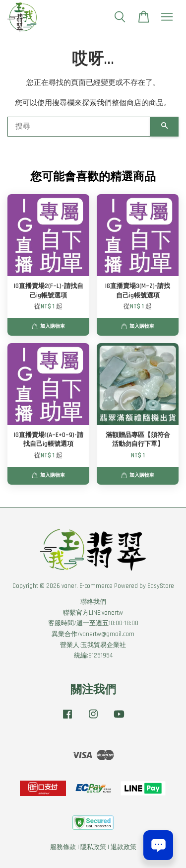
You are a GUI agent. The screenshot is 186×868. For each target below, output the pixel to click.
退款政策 (124, 847)
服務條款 (63, 847)
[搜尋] (79, 127)
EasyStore (161, 586)
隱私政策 (93, 847)
